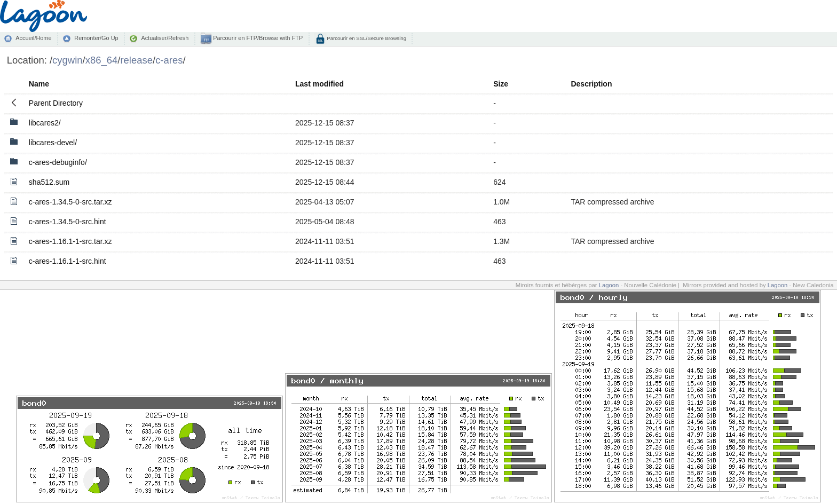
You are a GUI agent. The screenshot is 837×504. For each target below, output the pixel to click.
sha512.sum (49, 182)
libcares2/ (45, 123)
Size (501, 84)
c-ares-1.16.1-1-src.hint (68, 261)
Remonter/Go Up (96, 38)
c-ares (169, 60)
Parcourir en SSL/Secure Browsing (366, 38)
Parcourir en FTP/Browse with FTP (257, 38)
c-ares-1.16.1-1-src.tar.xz (70, 241)
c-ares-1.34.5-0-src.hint (68, 222)
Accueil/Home (33, 38)
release (136, 60)
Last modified (319, 84)
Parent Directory (56, 103)
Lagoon (609, 285)
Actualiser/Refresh (165, 38)
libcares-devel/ (53, 143)
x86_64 (102, 60)
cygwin (67, 60)
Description (591, 84)
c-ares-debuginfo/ (58, 162)
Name (39, 84)
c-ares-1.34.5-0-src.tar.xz (70, 202)
